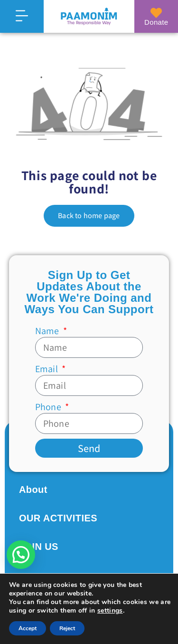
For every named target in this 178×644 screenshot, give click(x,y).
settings (110, 611)
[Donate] (156, 13)
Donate (156, 22)
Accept (28, 628)
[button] (21, 555)
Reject (67, 628)
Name (48, 331)
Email (47, 369)
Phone (49, 407)
